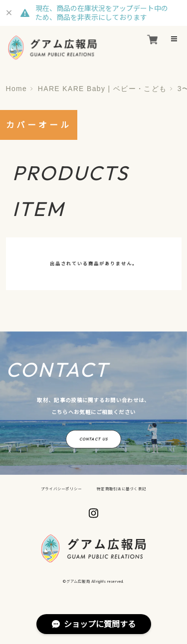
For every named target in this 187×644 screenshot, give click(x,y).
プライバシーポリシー (61, 489)
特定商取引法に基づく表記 (121, 489)
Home (17, 89)
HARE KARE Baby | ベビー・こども (102, 89)
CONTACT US (93, 439)
